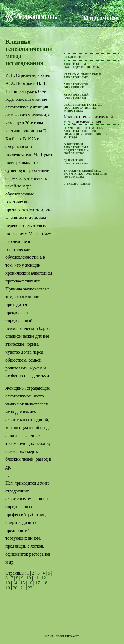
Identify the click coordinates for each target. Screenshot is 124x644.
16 (30, 583)
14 (15, 583)
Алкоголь (36, 16)
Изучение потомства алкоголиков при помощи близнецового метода (85, 133)
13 (8, 583)
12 (44, 578)
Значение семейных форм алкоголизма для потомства (85, 174)
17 (38, 583)
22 (30, 588)
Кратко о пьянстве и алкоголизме (83, 76)
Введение (72, 57)
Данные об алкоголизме (76, 162)
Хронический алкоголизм (76, 96)
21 (22, 588)
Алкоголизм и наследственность (81, 66)
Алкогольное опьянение (76, 86)
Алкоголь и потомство (66, 636)
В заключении (77, 184)
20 (15, 588)
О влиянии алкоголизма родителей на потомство (76, 149)
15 (22, 583)
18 (45, 583)
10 (29, 578)
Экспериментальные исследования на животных (83, 108)
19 (8, 588)
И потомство (101, 18)
